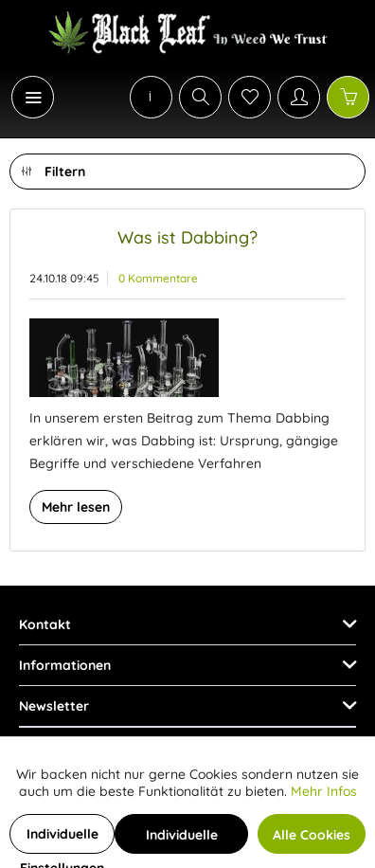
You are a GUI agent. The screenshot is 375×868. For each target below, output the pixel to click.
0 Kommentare (158, 278)
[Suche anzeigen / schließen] (200, 97)
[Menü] (33, 97)
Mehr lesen (76, 507)
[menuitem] (23, 97)
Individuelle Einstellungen (62, 840)
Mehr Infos (324, 791)
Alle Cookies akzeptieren (312, 840)
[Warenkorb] (348, 97)
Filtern (54, 168)
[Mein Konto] (299, 97)
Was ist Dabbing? (187, 237)
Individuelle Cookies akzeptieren (182, 840)
